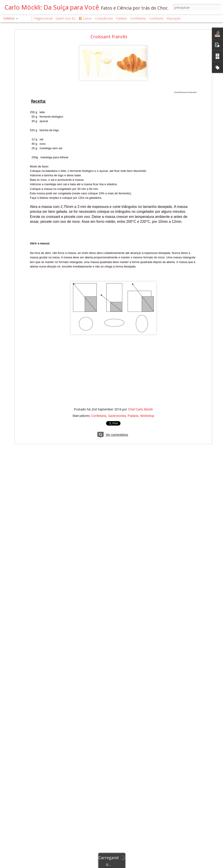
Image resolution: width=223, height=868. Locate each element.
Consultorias (104, 18)
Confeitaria (99, 414)
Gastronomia (117, 414)
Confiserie (156, 18)
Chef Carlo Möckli (140, 408)
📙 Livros (85, 18)
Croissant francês (109, 35)
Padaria (133, 414)
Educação (174, 18)
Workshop (147, 414)
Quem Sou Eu (65, 18)
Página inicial (43, 18)
